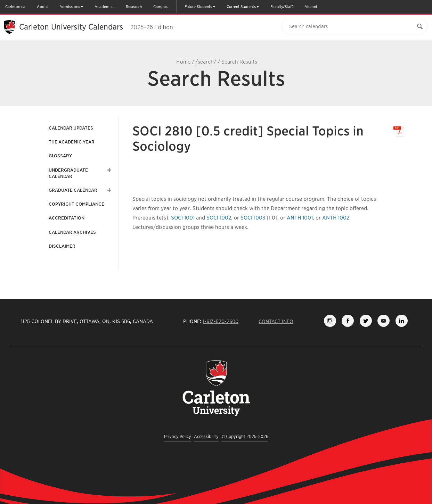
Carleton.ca (15, 7)
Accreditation (67, 218)
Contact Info (276, 321)
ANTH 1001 (300, 218)
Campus (160, 7)
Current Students (241, 7)
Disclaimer (62, 246)
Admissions (70, 7)
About (42, 7)
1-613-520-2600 (221, 321)
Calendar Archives (72, 232)
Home (183, 62)
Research (134, 7)
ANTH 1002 (336, 218)
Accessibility (206, 436)
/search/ (206, 62)
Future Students (198, 7)
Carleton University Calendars (96, 27)
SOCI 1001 (183, 218)
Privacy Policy (178, 436)
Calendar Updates (71, 128)
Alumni (311, 7)
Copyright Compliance (76, 204)
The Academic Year (72, 142)
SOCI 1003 (253, 218)
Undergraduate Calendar (68, 173)
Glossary (60, 156)
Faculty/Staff (282, 7)
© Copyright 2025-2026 (245, 436)
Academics (104, 7)
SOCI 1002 (219, 218)
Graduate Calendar (73, 190)
